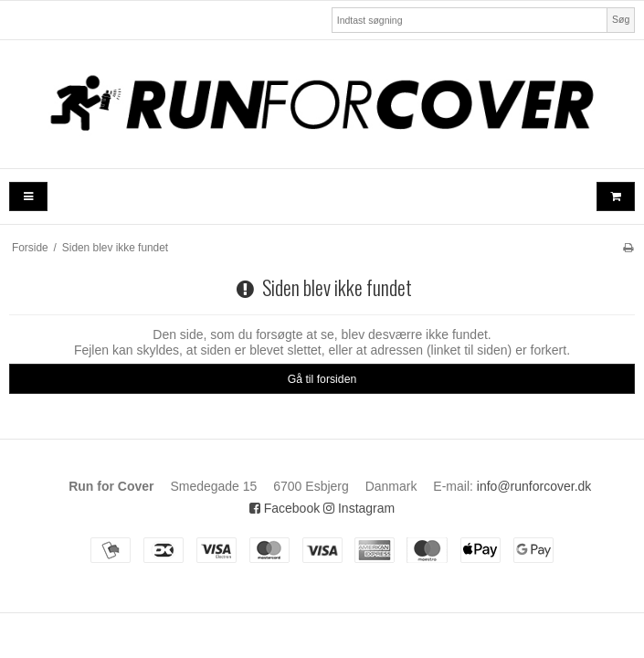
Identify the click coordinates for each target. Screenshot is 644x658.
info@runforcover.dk (534, 486)
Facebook (285, 508)
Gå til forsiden (322, 379)
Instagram (359, 508)
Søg (621, 19)
